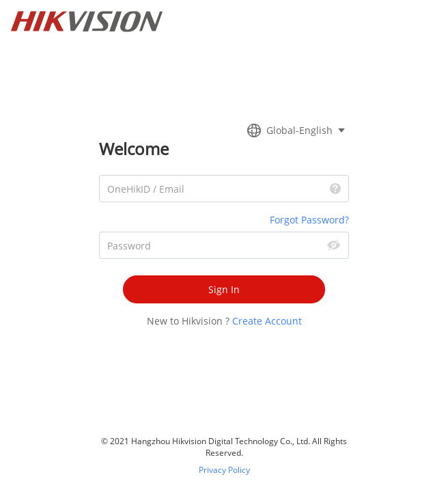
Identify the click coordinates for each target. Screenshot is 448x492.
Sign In (224, 289)
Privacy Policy (224, 470)
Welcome (134, 149)
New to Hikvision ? (188, 321)
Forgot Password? (309, 220)
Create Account (267, 321)
